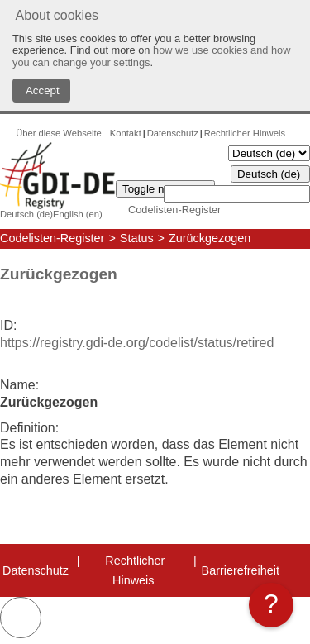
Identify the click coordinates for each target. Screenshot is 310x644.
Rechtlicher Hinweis (245, 133)
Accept (41, 91)
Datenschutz (173, 133)
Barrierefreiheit (241, 570)
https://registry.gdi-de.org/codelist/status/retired (137, 343)
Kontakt (126, 133)
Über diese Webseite (60, 133)
